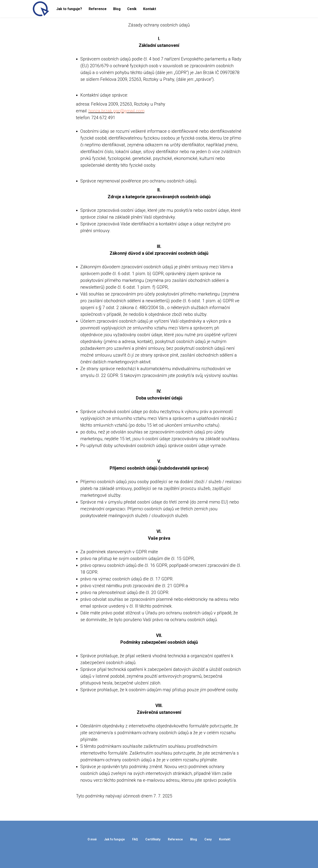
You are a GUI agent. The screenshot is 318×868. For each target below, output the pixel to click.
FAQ (135, 839)
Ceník (132, 9)
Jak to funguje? (69, 9)
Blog (117, 9)
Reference (98, 9)
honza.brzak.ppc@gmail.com (116, 111)
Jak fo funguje (114, 839)
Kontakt (150, 9)
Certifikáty (153, 839)
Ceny (208, 839)
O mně (92, 839)
